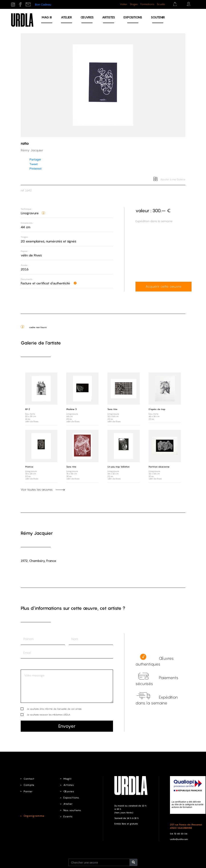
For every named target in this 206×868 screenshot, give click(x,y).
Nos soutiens (72, 810)
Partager (35, 159)
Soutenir (158, 17)
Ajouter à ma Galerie (170, 179)
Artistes (109, 17)
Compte (29, 785)
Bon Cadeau (43, 4)
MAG (47, 17)
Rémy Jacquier (37, 533)
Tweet (34, 164)
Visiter (123, 4)
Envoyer (67, 726)
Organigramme (34, 816)
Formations (147, 4)
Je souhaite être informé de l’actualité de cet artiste (54, 709)
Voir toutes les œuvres (43, 489)
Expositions (133, 17)
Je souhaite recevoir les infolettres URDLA (48, 714)
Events (68, 816)
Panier (28, 791)
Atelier (66, 17)
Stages (134, 4)
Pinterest (36, 168)
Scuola (161, 4)
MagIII (67, 779)
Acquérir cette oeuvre (157, 287)
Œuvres (87, 17)
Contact (29, 779)
